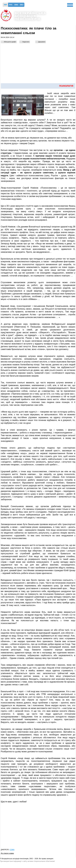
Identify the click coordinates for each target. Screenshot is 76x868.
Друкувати (42, 42)
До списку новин (7, 853)
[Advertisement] (38, 65)
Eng (16, 5)
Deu (22, 5)
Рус (11, 5)
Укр (5, 5)
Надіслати (26, 42)
